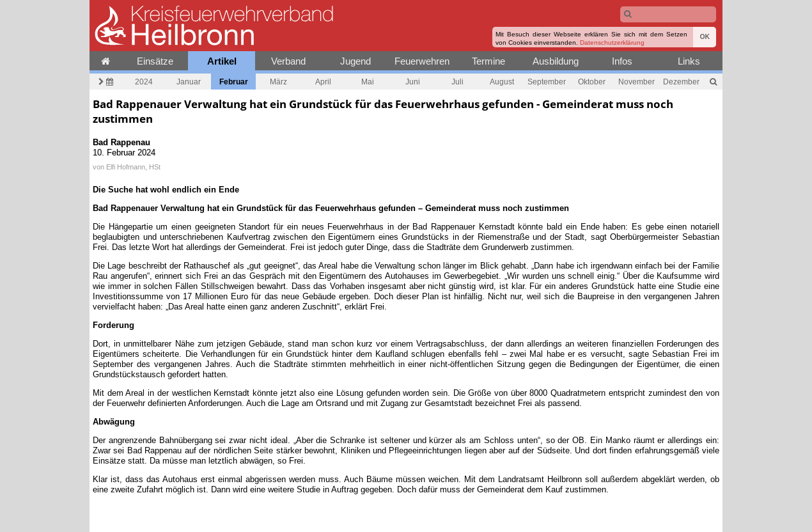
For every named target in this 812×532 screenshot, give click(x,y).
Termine (488, 61)
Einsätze (155, 61)
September (547, 82)
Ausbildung (556, 61)
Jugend (355, 61)
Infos (622, 61)
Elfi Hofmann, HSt (133, 167)
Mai (368, 82)
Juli (457, 82)
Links (689, 61)
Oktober (592, 82)
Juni (413, 82)
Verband (288, 61)
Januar (189, 82)
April (323, 82)
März (278, 82)
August (502, 82)
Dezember (681, 82)
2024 (144, 82)
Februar (234, 82)
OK (705, 37)
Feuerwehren (422, 61)
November (636, 82)
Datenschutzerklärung (612, 43)
